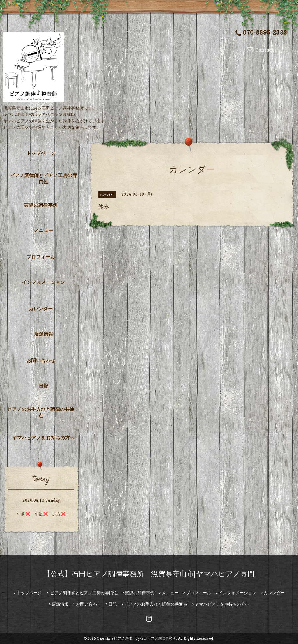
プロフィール (41, 257)
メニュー (44, 230)
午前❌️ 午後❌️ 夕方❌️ (41, 514)
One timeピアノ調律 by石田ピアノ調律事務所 (136, 638)
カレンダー (41, 309)
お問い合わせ (41, 360)
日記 (44, 386)
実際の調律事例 (41, 205)
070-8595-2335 (261, 33)
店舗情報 (44, 334)
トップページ (41, 153)
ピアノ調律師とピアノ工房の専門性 (44, 178)
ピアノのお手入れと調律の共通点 (41, 412)
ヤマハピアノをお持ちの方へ (44, 438)
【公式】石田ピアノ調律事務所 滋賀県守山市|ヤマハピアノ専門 (149, 574)
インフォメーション (44, 282)
